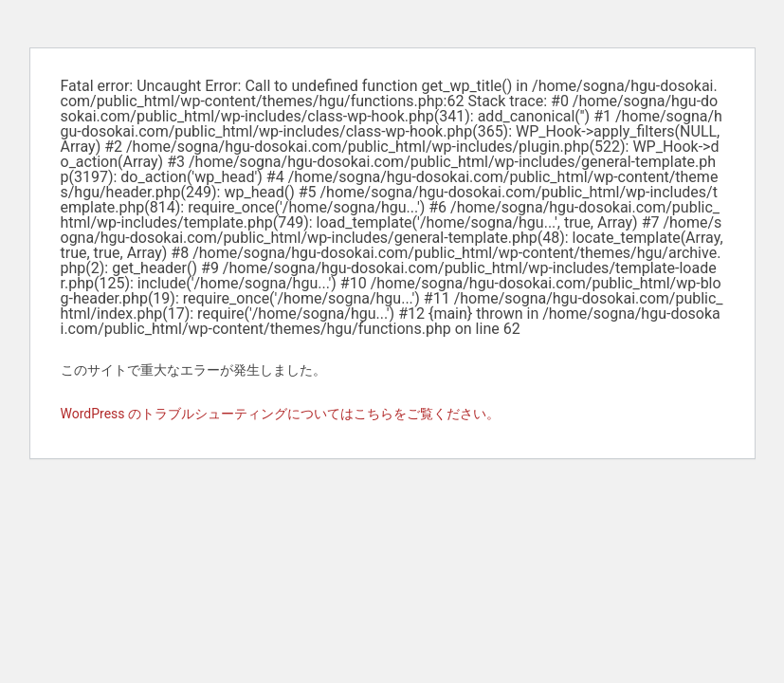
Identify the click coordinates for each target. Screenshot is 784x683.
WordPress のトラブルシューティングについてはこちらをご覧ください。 (281, 414)
